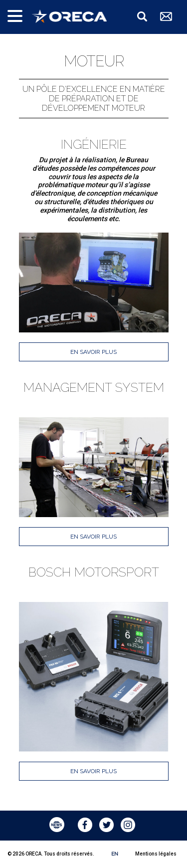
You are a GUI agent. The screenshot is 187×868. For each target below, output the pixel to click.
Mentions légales (156, 854)
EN (115, 854)
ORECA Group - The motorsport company (69, 16)
